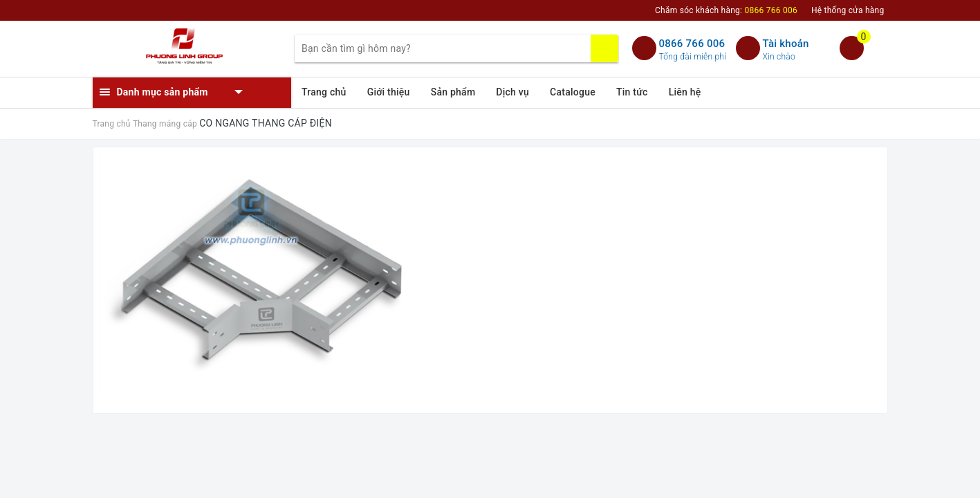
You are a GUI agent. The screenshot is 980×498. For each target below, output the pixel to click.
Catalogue (573, 92)
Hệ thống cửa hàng (848, 10)
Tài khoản (786, 44)
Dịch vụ (512, 92)
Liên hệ (685, 92)
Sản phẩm (453, 92)
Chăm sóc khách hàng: (726, 10)
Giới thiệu (389, 92)
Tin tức (632, 92)
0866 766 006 (692, 44)
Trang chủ (324, 92)
